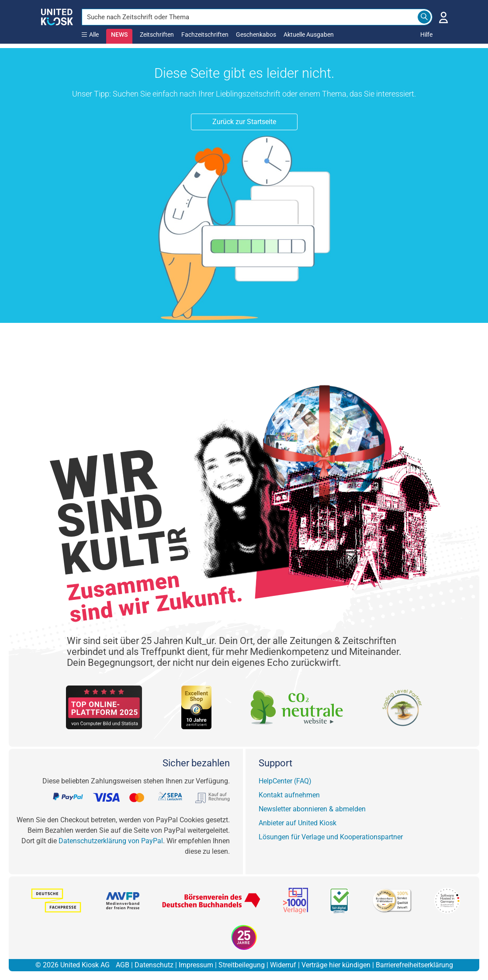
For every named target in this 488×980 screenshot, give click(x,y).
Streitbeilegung (242, 965)
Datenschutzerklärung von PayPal (111, 841)
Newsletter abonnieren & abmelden (312, 809)
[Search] (424, 17)
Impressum (196, 965)
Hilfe (426, 35)
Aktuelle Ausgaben (309, 35)
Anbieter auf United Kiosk (298, 823)
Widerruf (283, 965)
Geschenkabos (256, 35)
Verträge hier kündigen (336, 965)
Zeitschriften (157, 35)
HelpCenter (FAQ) (285, 781)
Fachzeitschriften (205, 35)
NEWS (119, 35)
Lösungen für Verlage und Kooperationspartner (331, 837)
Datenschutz (154, 965)
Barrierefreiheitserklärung (414, 965)
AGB (123, 965)
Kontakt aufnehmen (289, 795)
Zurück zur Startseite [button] (244, 122)
